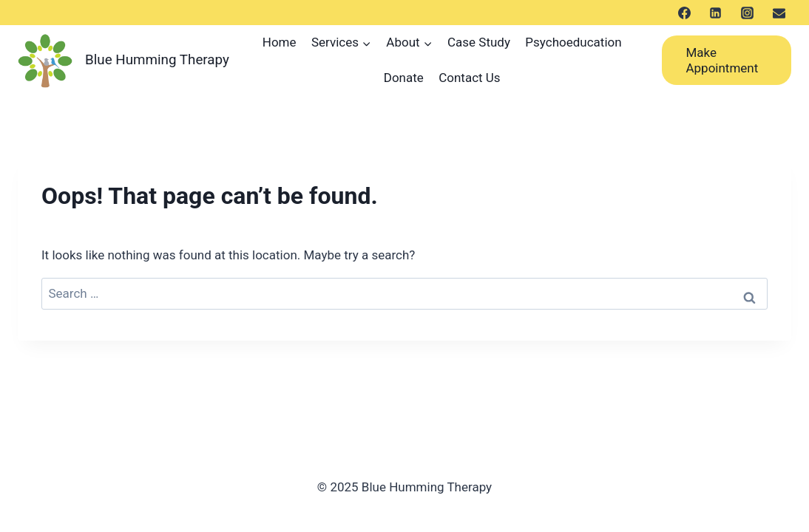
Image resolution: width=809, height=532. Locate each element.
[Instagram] (747, 13)
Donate (404, 78)
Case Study (479, 42)
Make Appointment (722, 60)
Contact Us (469, 78)
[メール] (779, 13)
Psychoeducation (573, 42)
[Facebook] (684, 13)
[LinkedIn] (716, 13)
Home (280, 42)
